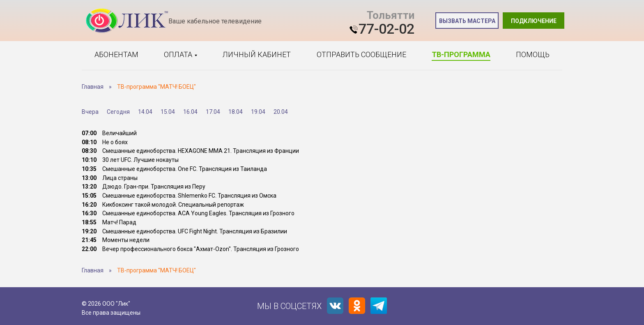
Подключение (534, 21)
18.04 (236, 112)
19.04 (258, 112)
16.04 (190, 112)
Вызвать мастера (467, 21)
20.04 (281, 112)
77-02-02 (386, 29)
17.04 (213, 112)
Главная (93, 87)
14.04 (145, 112)
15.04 (168, 112)
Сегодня (118, 112)
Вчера (90, 112)
